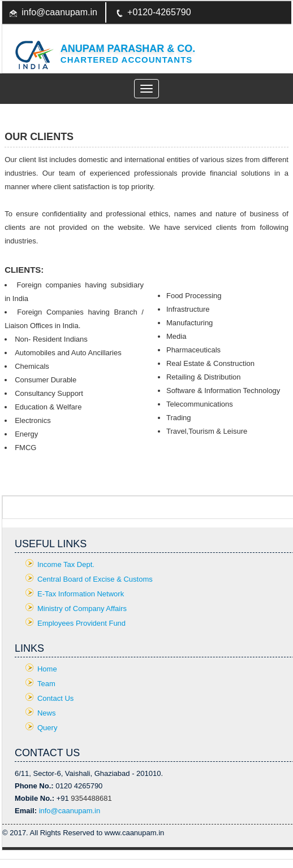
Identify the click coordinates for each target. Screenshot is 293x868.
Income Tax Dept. (66, 564)
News (47, 713)
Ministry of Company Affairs (82, 609)
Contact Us (55, 698)
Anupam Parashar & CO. (128, 49)
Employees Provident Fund (81, 623)
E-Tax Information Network (81, 594)
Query (47, 728)
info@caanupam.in (59, 12)
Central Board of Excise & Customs (95, 579)
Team (46, 684)
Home (47, 669)
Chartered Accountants (127, 60)
